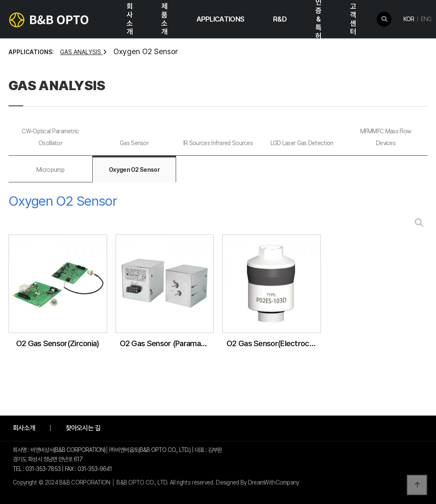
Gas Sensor (134, 143)
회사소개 (24, 428)
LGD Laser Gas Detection (302, 143)
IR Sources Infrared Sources (218, 143)
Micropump (50, 170)
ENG (426, 19)
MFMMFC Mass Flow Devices (386, 137)
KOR (409, 19)
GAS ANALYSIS (83, 52)
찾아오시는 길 (83, 428)
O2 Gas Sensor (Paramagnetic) (167, 343)
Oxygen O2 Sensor (134, 170)
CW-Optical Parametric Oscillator (50, 137)
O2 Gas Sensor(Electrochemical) (274, 343)
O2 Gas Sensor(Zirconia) (58, 343)
